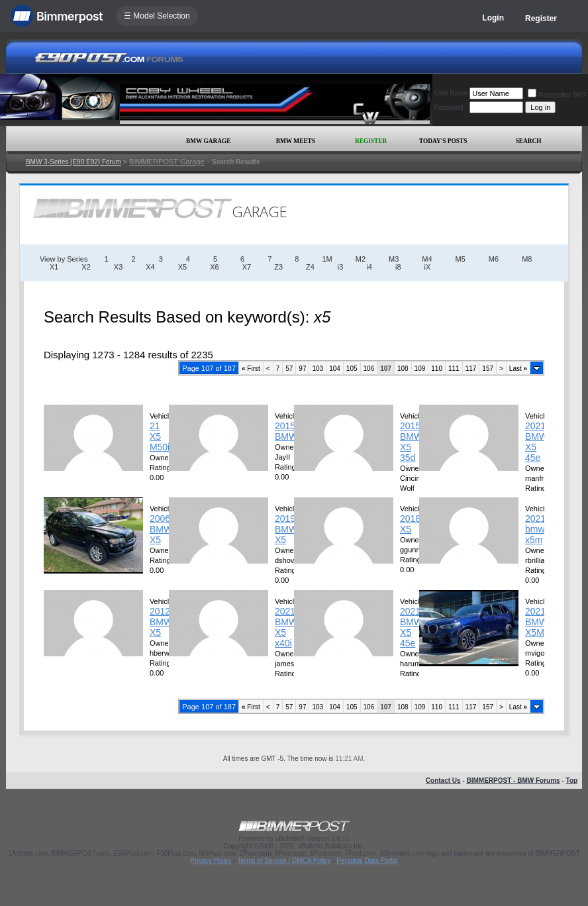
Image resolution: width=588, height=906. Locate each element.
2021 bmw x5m (535, 529)
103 (318, 369)
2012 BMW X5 (161, 622)
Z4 (310, 267)
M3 (394, 259)
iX (428, 267)
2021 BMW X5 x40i (286, 627)
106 (369, 369)
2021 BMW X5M (536, 622)
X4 (150, 267)
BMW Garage (208, 141)
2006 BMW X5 (161, 529)
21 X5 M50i (160, 436)
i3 (341, 267)
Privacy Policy (211, 861)
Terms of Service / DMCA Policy (284, 861)
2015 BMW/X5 (293, 431)
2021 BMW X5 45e (536, 442)
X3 (118, 267)
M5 (461, 259)
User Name (451, 93)
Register (541, 19)
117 (471, 369)
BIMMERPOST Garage (167, 162)
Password (449, 108)
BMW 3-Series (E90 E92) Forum (73, 162)
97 (302, 369)
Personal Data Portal (367, 861)
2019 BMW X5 (286, 529)
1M (327, 259)
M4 (427, 259)
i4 (369, 267)
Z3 (278, 267)
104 (335, 369)
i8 (398, 267)
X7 (247, 267)
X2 (86, 267)
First (251, 369)
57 (289, 369)
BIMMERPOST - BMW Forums (514, 780)
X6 (214, 267)
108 (403, 369)
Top (572, 780)
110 (437, 369)
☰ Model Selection (157, 16)
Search (529, 141)
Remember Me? (557, 95)
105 (352, 369)
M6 (494, 259)
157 (488, 369)
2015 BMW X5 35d (411, 442)
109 (420, 369)
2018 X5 (410, 524)
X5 (182, 267)
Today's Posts (443, 141)
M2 (361, 259)
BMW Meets (296, 141)
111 (454, 369)
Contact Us (443, 780)
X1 (54, 267)
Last (518, 369)
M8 (527, 259)
